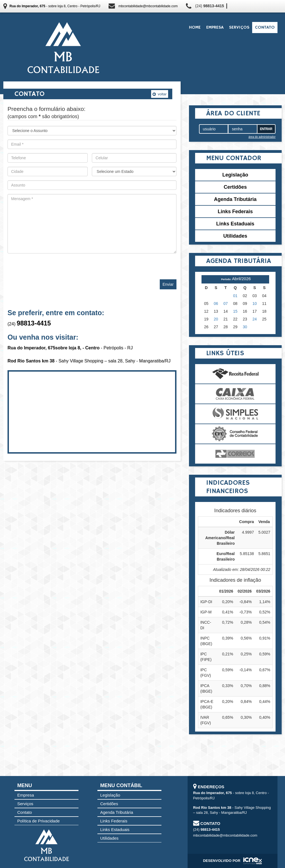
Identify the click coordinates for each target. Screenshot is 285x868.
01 (235, 296)
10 (255, 304)
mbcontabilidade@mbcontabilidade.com (148, 6)
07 (226, 304)
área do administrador (262, 137)
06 (216, 304)
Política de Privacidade (39, 821)
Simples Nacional (235, 414)
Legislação (235, 175)
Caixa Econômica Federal (235, 394)
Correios (235, 454)
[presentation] (50, 264)
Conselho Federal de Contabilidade (235, 434)
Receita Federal (235, 374)
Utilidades (235, 236)
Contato (265, 28)
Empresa (215, 28)
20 (216, 319)
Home (195, 28)
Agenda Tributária (235, 199)
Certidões (235, 187)
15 (235, 311)
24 (255, 319)
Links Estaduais (235, 224)
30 (245, 327)
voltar (159, 94)
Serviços (239, 28)
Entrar (266, 129)
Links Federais (235, 212)
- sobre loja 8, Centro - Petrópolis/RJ (55, 6)
